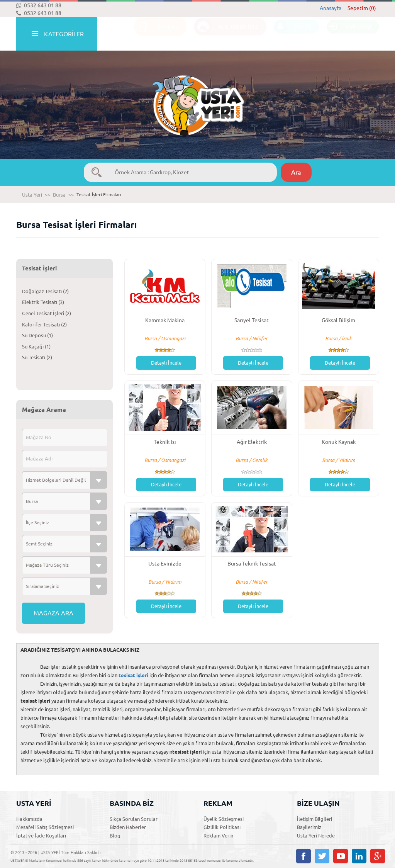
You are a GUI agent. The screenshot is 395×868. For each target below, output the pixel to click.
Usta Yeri (32, 195)
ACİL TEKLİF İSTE (226, 34)
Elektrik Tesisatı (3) (43, 302)
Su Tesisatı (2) (37, 357)
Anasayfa (331, 8)
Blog (115, 836)
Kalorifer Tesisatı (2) (44, 324)
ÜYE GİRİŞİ (349, 34)
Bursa (59, 195)
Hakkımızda (29, 819)
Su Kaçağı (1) (36, 347)
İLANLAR (157, 34)
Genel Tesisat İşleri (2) (47, 313)
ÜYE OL (292, 34)
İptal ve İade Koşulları (41, 836)
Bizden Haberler (128, 827)
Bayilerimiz (309, 827)
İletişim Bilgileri (314, 819)
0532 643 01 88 (39, 5)
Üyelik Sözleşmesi (224, 819)
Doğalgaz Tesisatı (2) (45, 291)
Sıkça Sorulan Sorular (134, 819)
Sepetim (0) (362, 8)
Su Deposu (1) (37, 335)
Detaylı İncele (166, 363)
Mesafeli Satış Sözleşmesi (45, 827)
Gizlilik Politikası (222, 827)
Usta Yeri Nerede (316, 836)
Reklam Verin (218, 836)
